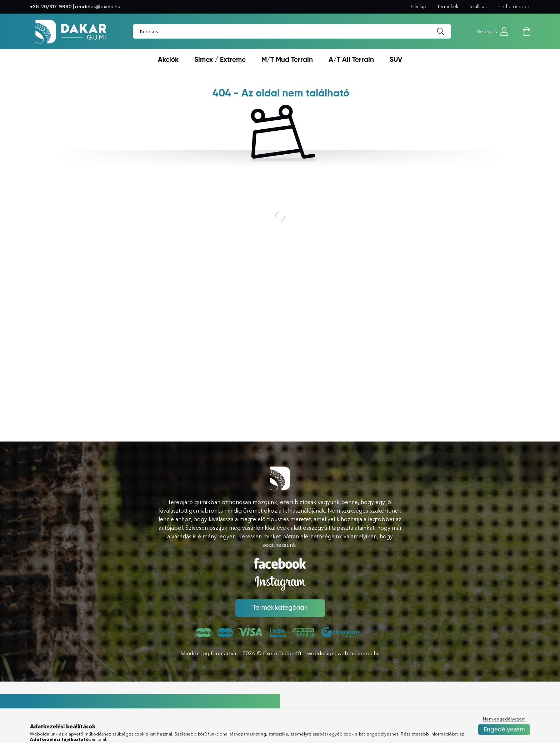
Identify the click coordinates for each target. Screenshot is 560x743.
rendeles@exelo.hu (98, 7)
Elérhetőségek (514, 6)
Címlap (419, 6)
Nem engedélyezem (504, 736)
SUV (396, 60)
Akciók (168, 60)
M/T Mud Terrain (287, 60)
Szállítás (478, 6)
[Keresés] (441, 31)
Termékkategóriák (280, 608)
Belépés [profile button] (487, 31)
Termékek (448, 6)
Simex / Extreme (220, 60)
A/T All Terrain (351, 60)
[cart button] (526, 31)
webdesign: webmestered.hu (343, 653)
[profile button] (504, 31)
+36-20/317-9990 (51, 7)
